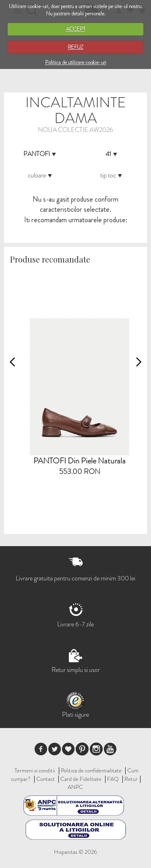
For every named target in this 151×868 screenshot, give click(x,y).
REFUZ (75, 47)
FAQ (113, 779)
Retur (131, 779)
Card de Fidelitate (81, 779)
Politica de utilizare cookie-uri (76, 62)
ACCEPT (76, 29)
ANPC (75, 787)
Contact (46, 779)
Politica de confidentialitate (91, 770)
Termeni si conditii (35, 770)
